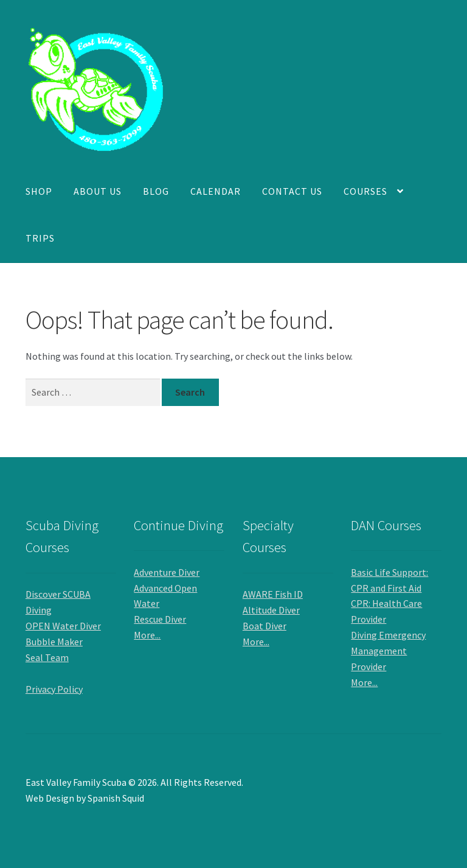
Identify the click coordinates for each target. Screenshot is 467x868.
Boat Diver (265, 626)
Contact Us (292, 191)
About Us (98, 191)
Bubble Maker (54, 642)
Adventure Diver (167, 572)
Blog (156, 191)
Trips (40, 238)
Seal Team (47, 657)
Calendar (216, 191)
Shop (39, 191)
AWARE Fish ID (273, 594)
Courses (365, 191)
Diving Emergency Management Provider (388, 651)
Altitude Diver (271, 610)
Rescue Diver (160, 619)
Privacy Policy (54, 689)
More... (147, 635)
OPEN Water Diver (63, 626)
